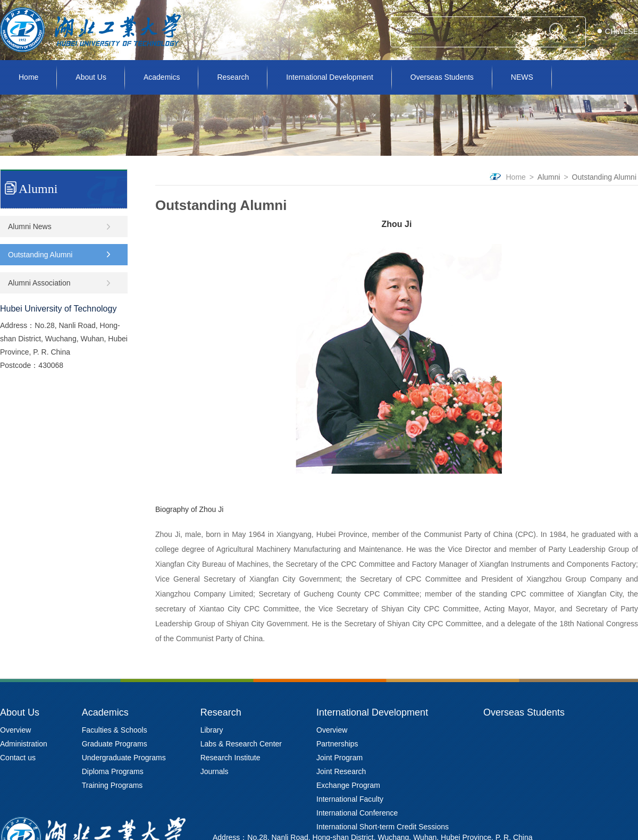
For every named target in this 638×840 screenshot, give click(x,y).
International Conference (357, 813)
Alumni (549, 177)
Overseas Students (442, 77)
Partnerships (337, 744)
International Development (329, 77)
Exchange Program (348, 785)
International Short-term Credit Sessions (383, 827)
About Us (91, 77)
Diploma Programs (113, 771)
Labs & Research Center (241, 744)
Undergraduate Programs (124, 758)
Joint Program (339, 758)
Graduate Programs (115, 744)
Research (233, 77)
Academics (162, 77)
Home (28, 77)
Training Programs (112, 785)
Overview (15, 730)
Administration (24, 744)
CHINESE (622, 31)
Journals (215, 771)
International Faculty (350, 799)
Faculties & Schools (115, 730)
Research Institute (230, 758)
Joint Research (341, 771)
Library (212, 730)
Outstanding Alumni (604, 177)
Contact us (18, 758)
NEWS (522, 77)
